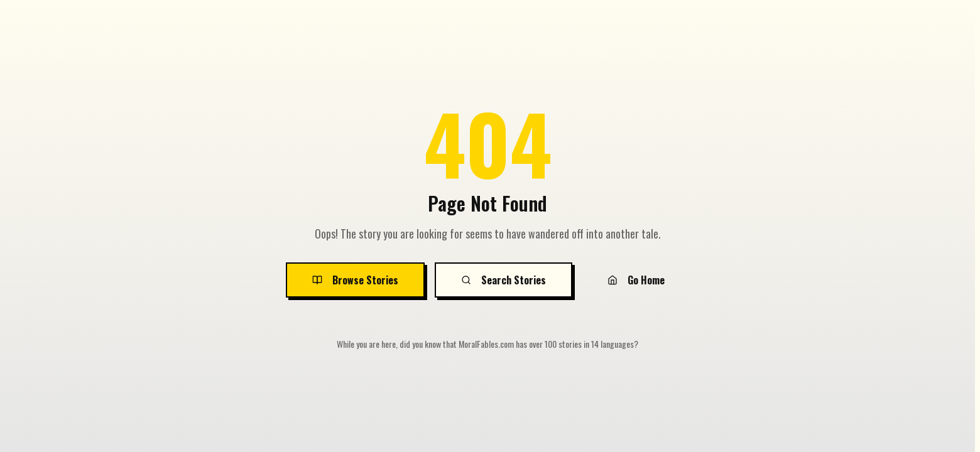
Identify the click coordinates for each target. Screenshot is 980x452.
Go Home (636, 280)
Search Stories (504, 280)
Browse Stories (355, 280)
